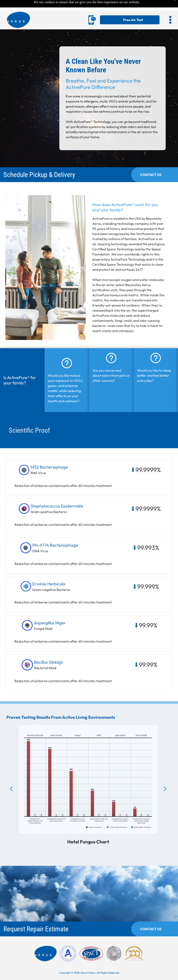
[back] (11, 796)
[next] (165, 796)
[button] (170, 9)
